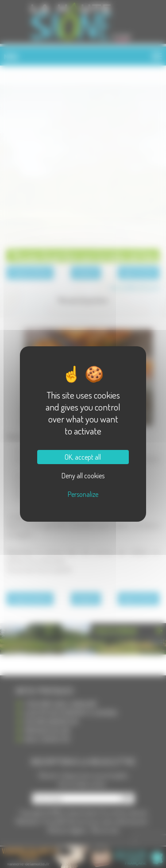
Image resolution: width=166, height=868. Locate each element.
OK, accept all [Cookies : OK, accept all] (83, 457)
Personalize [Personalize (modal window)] (83, 494)
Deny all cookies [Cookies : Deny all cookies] (83, 476)
